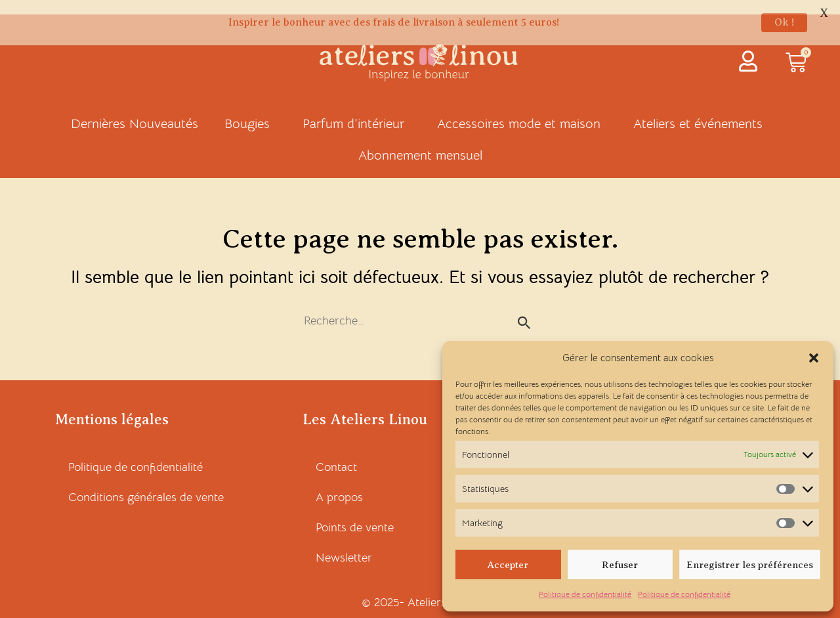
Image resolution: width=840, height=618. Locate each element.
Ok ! (784, 22)
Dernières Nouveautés (135, 110)
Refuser (620, 565)
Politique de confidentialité (585, 594)
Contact (336, 453)
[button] (814, 358)
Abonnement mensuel (420, 142)
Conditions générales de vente (146, 483)
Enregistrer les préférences (750, 565)
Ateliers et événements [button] (701, 110)
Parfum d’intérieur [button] (357, 110)
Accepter (508, 565)
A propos (339, 483)
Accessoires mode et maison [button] (522, 110)
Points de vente (355, 514)
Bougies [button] (250, 110)
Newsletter (344, 544)
